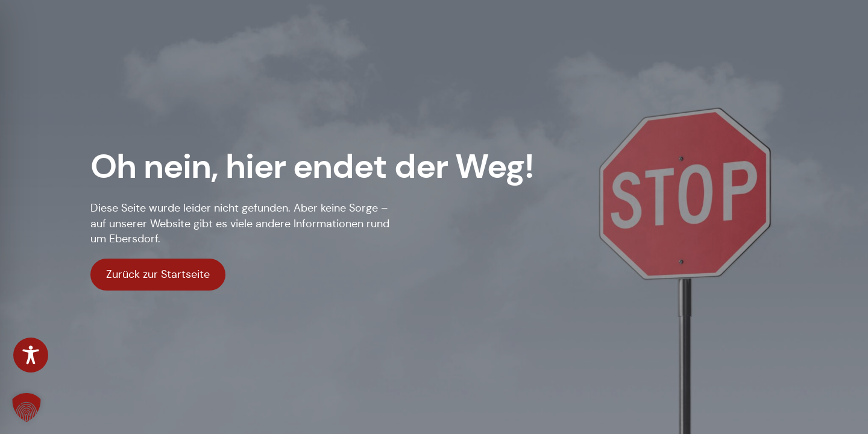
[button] (27, 407)
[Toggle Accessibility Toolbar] (31, 355)
